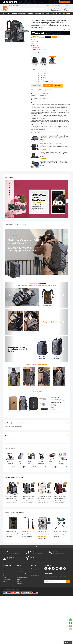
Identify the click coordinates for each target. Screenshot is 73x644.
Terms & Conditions (21, 570)
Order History (34, 570)
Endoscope (54, 14)
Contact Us (6, 570)
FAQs (24, 225)
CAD (66, 5)
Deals (68, 14)
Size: (33, 55)
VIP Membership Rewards (7, 581)
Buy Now (48, 86)
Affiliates (19, 582)
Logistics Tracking (35, 576)
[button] (9, 295)
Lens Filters (14, 14)
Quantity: (33, 70)
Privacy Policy (20, 568)
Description (10, 225)
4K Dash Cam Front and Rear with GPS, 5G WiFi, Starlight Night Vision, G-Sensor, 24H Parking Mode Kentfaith (31, 463)
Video (4, 576)
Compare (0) (58, 5)
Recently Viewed (50, 5)
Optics (60, 14)
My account (33, 568)
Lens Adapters (22, 14)
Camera (48, 14)
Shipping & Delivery (21, 572)
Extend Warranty (35, 574)
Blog (4, 574)
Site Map (5, 572)
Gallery (5, 578)
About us (5, 568)
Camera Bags (30, 14)
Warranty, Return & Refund (21, 575)
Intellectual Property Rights (22, 579)
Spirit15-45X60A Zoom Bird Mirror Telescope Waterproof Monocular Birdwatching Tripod (60, 533)
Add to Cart (37, 86)
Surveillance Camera (40, 14)
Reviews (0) (18, 225)
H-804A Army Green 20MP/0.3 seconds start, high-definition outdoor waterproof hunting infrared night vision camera (12, 533)
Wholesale (19, 583)
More (64, 14)
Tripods (9, 14)
